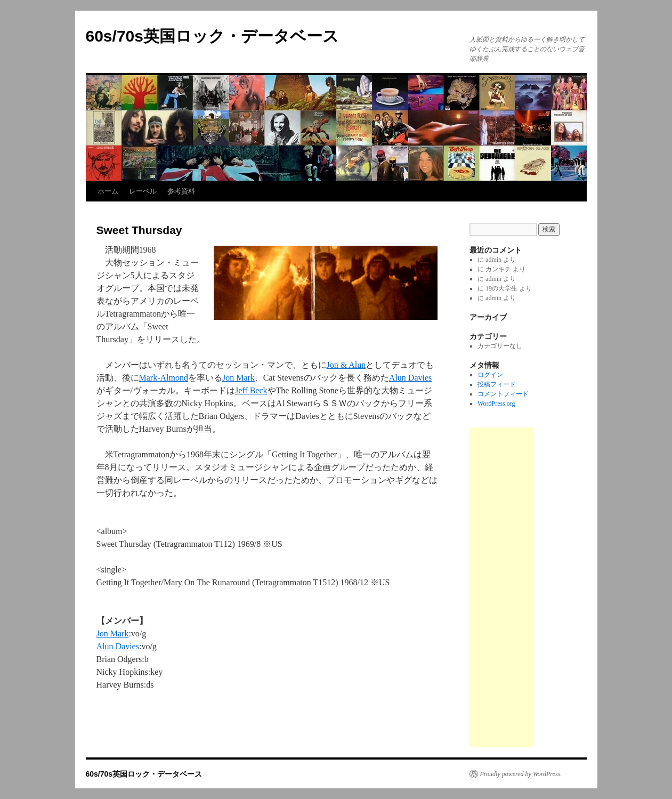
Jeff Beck (251, 390)
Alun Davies (410, 378)
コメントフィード (503, 394)
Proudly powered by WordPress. (521, 774)
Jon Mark (238, 378)
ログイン (490, 375)
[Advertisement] (501, 587)
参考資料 (181, 191)
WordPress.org (496, 403)
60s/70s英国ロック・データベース (212, 36)
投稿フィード (497, 384)
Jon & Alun (346, 365)
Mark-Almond (164, 378)
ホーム (108, 191)
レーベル (143, 191)
